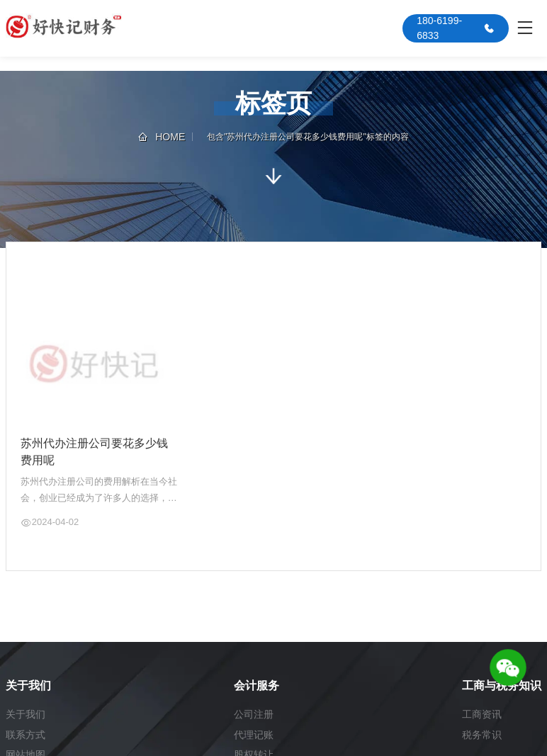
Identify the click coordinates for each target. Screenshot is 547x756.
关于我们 (26, 714)
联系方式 (26, 735)
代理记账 (254, 735)
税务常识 (482, 735)
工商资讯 (482, 714)
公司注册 (254, 714)
